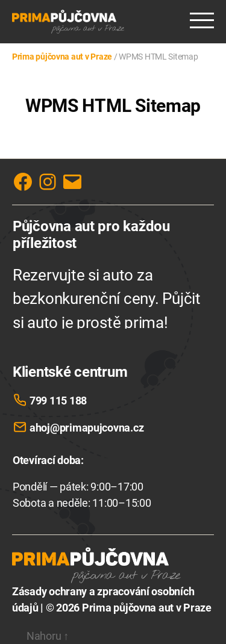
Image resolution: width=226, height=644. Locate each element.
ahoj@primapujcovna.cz (86, 428)
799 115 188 (58, 401)
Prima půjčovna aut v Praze (147, 608)
